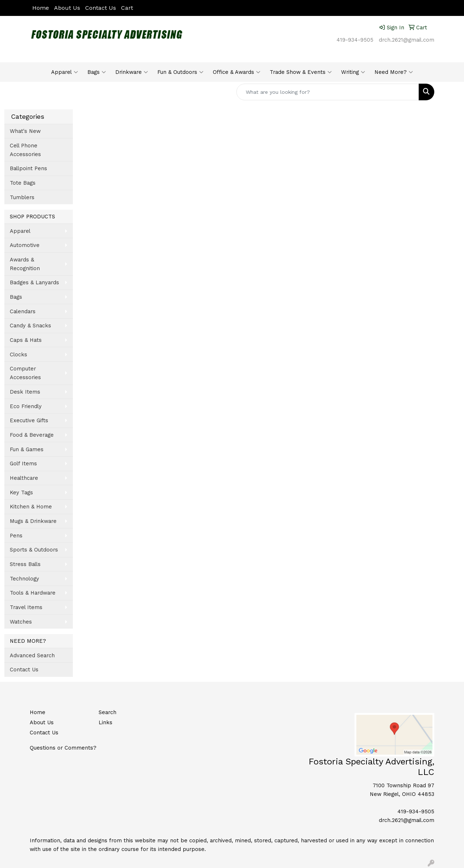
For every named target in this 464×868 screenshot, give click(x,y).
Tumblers (22, 197)
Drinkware (132, 72)
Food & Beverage (32, 435)
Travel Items (26, 607)
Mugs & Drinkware (33, 521)
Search (107, 712)
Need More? (394, 72)
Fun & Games (27, 449)
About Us (67, 8)
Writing (353, 72)
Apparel (65, 72)
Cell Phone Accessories (25, 150)
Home (41, 8)
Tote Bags (23, 183)
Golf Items (23, 464)
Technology (24, 579)
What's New (25, 131)
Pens (16, 536)
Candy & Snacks (30, 326)
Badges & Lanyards (34, 282)
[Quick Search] (328, 92)
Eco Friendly (26, 406)
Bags (97, 72)
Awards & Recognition (25, 264)
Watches (21, 622)
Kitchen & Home (31, 507)
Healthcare (24, 478)
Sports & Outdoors (34, 550)
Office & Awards (237, 72)
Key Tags (21, 492)
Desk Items (25, 392)
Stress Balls (25, 564)
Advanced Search (32, 655)
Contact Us (101, 8)
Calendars (23, 311)
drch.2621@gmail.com (407, 40)
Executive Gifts (29, 420)
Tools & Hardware (33, 593)
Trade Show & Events (301, 72)
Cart (127, 8)
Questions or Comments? (63, 748)
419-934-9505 (355, 40)
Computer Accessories (25, 373)
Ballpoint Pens (28, 168)
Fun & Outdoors (180, 72)
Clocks (18, 355)
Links (105, 722)
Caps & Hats (26, 340)
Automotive (25, 245)
